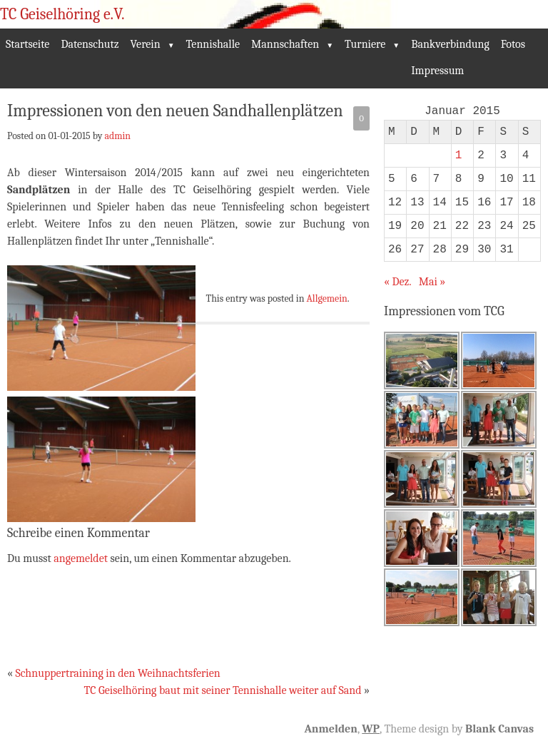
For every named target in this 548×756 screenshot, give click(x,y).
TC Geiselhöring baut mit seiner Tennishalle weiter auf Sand (223, 690)
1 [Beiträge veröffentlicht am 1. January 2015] (459, 155)
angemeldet (81, 558)
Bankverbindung (450, 44)
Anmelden (330, 729)
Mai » (432, 282)
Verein (146, 44)
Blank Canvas (499, 729)
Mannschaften (285, 44)
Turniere (365, 44)
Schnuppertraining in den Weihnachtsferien (117, 673)
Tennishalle (213, 44)
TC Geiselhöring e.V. (62, 14)
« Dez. (397, 282)
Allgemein (327, 298)
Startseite (27, 44)
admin (117, 136)
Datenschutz (90, 44)
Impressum (437, 71)
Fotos (513, 44)
